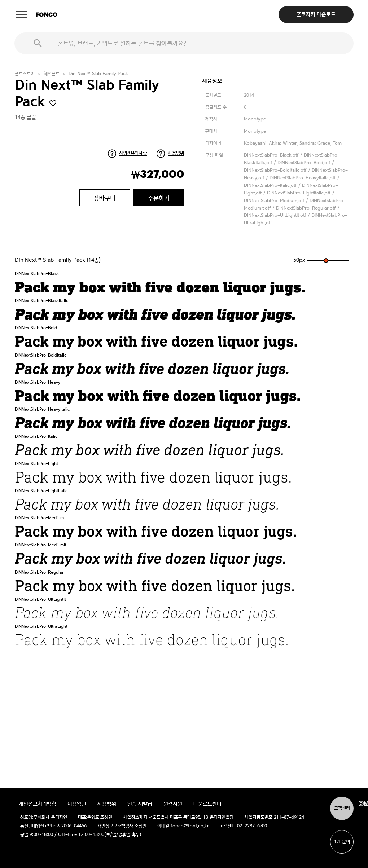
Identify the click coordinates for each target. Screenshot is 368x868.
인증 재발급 (140, 804)
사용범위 (176, 153)
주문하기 (159, 198)
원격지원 (173, 804)
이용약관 (77, 804)
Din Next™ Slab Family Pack (98, 74)
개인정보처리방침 (38, 804)
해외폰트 (52, 74)
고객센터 (342, 808)
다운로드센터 (207, 804)
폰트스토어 (25, 74)
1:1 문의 (342, 842)
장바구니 (105, 198)
